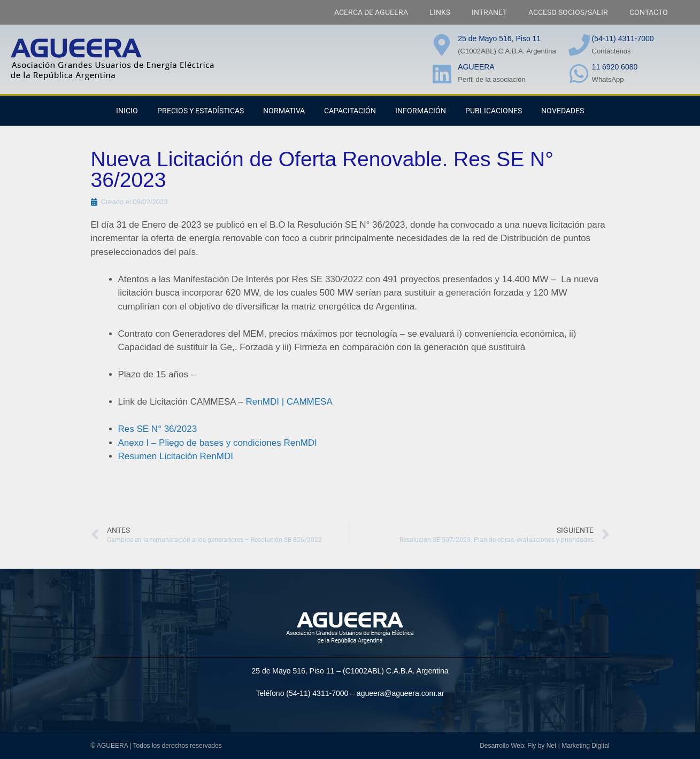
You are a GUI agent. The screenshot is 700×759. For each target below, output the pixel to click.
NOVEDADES (563, 111)
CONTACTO (649, 12)
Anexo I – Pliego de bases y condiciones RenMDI (218, 443)
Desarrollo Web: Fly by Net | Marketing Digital (544, 746)
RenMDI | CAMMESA (289, 402)
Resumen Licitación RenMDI (176, 456)
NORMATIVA (284, 111)
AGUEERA (476, 67)
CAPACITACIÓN (350, 111)
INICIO (127, 111)
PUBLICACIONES (494, 111)
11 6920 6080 (615, 67)
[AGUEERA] (442, 74)
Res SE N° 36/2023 (158, 429)
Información (421, 111)
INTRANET (489, 12)
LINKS (440, 12)
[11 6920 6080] (579, 74)
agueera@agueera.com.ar (401, 693)
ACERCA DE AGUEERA (371, 12)
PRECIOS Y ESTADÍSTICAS (201, 111)
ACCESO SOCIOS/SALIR (568, 12)
